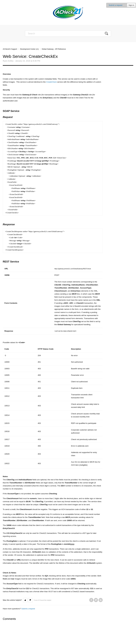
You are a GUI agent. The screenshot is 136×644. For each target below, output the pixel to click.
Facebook (91, 600)
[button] (25, 600)
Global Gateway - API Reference (54, 49)
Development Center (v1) (29, 49)
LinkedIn (101, 600)
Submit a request (115, 5)
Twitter (96, 600)
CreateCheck (51, 82)
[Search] (68, 34)
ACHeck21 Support (10, 49)
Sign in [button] (131, 5)
